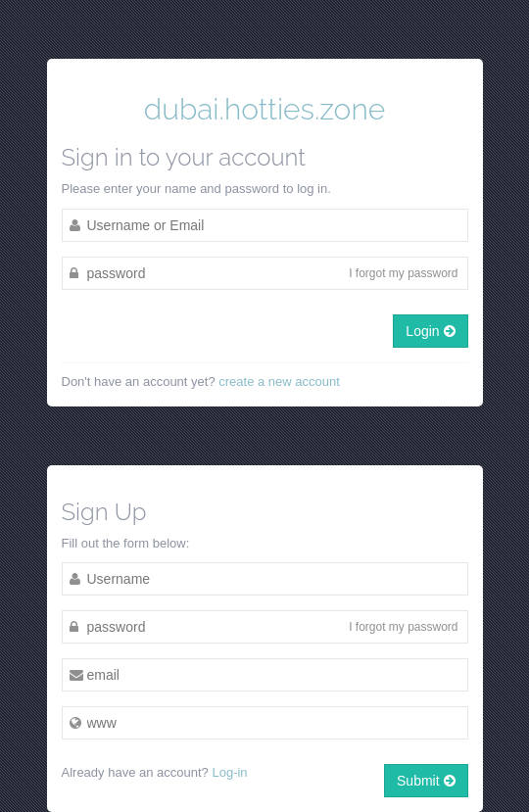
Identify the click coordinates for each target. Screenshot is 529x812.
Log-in (229, 772)
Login (430, 331)
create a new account (279, 382)
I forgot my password (403, 273)
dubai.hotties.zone (264, 109)
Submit (426, 781)
